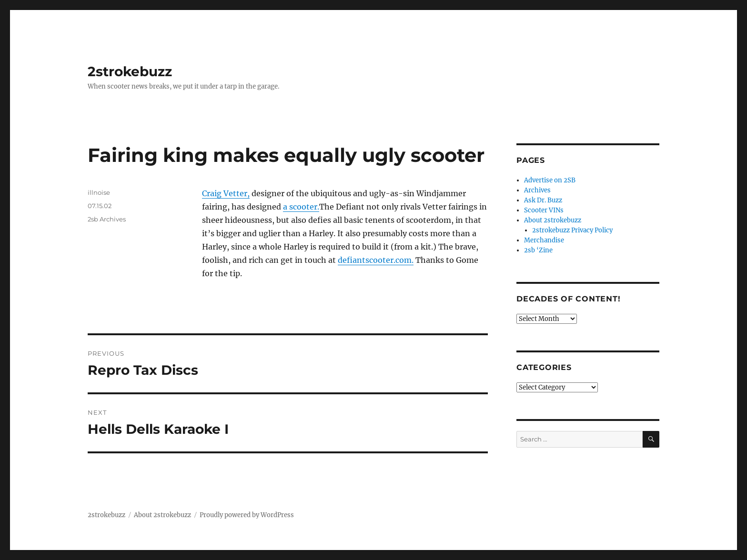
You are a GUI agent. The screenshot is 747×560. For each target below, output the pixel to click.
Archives (537, 190)
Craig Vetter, (226, 193)
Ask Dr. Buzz (543, 200)
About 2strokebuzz (553, 220)
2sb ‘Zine (538, 250)
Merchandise (544, 240)
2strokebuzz (130, 71)
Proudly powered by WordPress (247, 515)
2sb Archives (107, 219)
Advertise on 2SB (550, 180)
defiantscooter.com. (376, 260)
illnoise (99, 192)
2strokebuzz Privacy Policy (572, 230)
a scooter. (301, 207)
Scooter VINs (544, 210)
